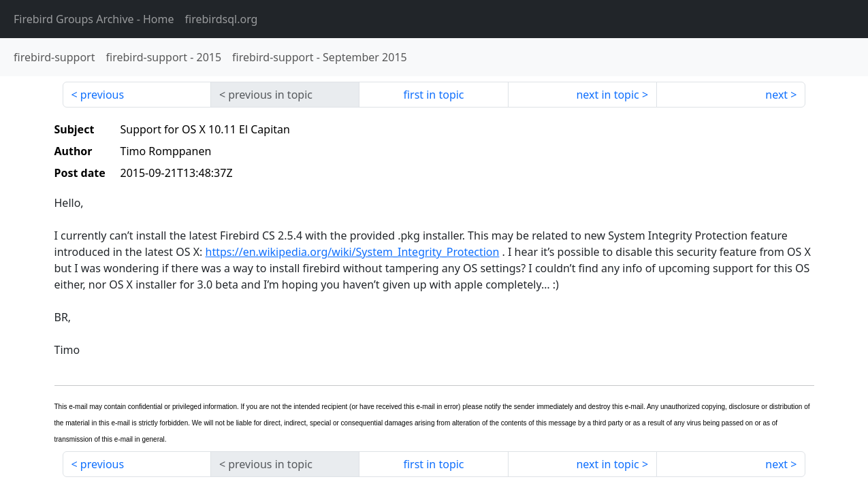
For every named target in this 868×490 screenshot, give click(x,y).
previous (102, 95)
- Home (94, 19)
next (776, 95)
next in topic (607, 95)
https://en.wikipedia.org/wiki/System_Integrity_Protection (353, 252)
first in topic (433, 95)
